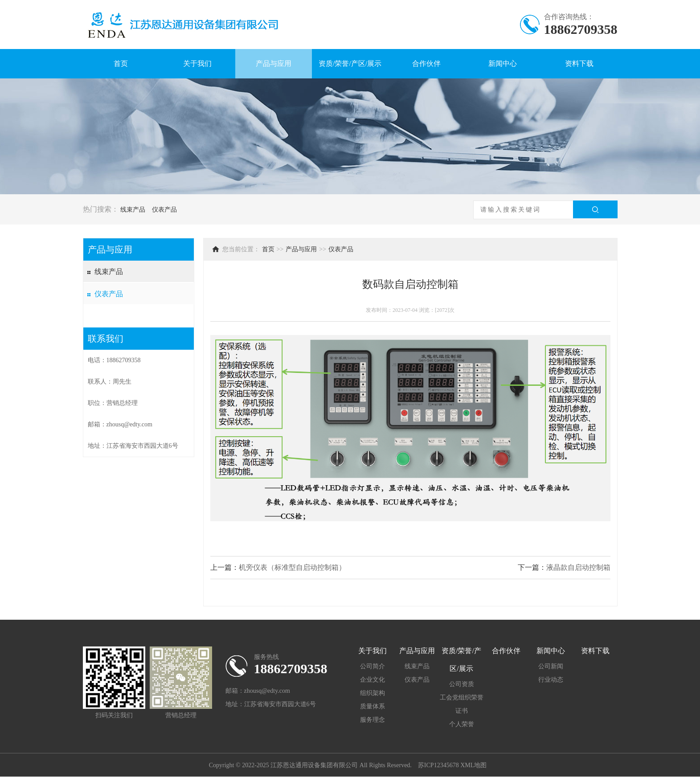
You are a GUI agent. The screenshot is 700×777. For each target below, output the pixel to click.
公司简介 (373, 666)
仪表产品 (164, 210)
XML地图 (473, 765)
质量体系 (373, 706)
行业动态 (551, 680)
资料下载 (579, 63)
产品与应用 (274, 63)
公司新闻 (551, 666)
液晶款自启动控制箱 (578, 567)
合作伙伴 (426, 63)
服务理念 (373, 720)
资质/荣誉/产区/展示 (350, 63)
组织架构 (373, 693)
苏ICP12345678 (438, 765)
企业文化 (373, 680)
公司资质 (462, 684)
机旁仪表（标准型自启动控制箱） (292, 567)
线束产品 (133, 210)
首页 (121, 63)
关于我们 (197, 63)
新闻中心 (503, 63)
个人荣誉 (462, 724)
